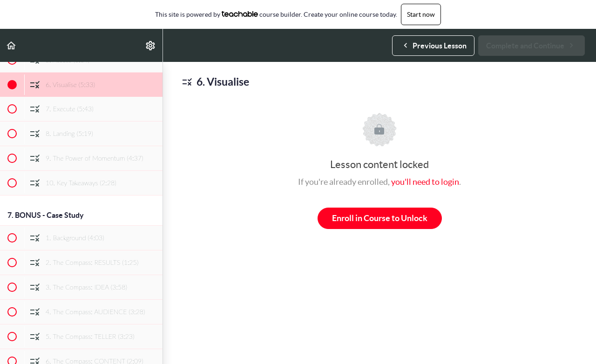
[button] (12, 45)
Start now (421, 14)
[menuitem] (151, 45)
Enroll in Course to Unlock (380, 218)
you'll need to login (425, 182)
